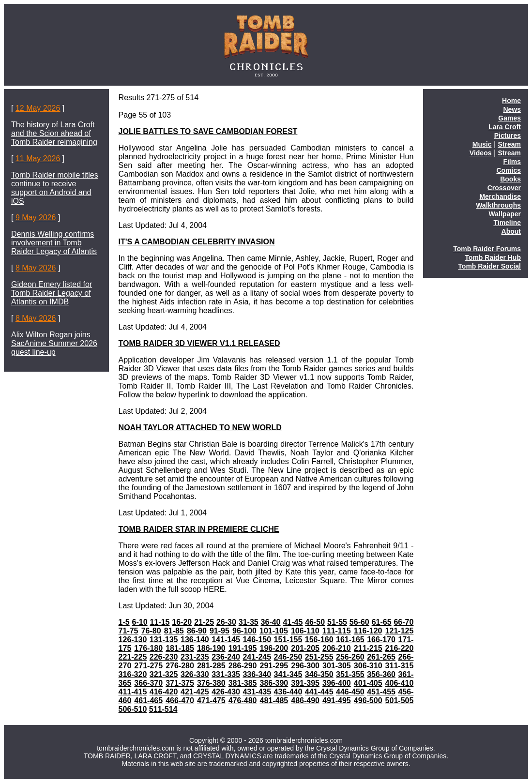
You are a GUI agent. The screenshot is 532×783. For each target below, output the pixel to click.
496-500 (368, 700)
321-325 (164, 674)
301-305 (337, 666)
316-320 (133, 674)
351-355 (350, 674)
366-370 (148, 683)
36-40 (271, 622)
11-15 (160, 622)
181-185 (180, 648)
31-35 (249, 622)
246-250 (288, 657)
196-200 (274, 648)
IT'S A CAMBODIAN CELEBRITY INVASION (197, 242)
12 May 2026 (38, 108)
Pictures (508, 136)
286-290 (243, 666)
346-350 (319, 674)
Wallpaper (505, 214)
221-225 (133, 657)
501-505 (400, 700)
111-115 (337, 631)
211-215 (368, 648)
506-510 (133, 709)
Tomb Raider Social (489, 266)
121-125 (400, 631)
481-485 (274, 700)
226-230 (164, 657)
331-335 (226, 674)
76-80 (151, 631)
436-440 (288, 692)
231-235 (195, 657)
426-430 (226, 692)
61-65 (382, 622)
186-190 (211, 648)
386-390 (274, 683)
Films (512, 162)
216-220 (400, 648)
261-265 (381, 657)
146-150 (257, 640)
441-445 (319, 692)
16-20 (182, 622)
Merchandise (500, 196)
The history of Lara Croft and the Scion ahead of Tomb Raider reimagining (54, 133)
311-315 (400, 666)
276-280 (180, 666)
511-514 (163, 709)
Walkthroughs (498, 205)
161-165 (350, 640)
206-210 (337, 648)
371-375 (180, 683)
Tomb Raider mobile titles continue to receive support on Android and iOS (55, 188)
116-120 (368, 631)
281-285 (211, 666)
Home (511, 101)
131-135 (164, 640)
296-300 (305, 666)
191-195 (243, 648)
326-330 (195, 674)
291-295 (274, 666)
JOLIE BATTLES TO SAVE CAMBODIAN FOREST (208, 131)
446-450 (350, 692)
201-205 (305, 648)
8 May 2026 (36, 268)
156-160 (319, 640)
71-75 (129, 631)
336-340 (257, 674)
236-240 (226, 657)
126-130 (133, 640)
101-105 (274, 631)
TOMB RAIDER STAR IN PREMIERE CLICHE (199, 529)
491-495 (337, 700)
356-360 (381, 674)
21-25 (204, 622)
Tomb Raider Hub (493, 257)
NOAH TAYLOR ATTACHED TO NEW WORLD (200, 428)
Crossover (504, 188)
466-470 (180, 700)
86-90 (197, 631)
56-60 (359, 622)
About (511, 231)
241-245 (257, 657)
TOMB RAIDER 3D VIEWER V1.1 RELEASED (199, 343)
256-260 (350, 657)
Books (510, 179)
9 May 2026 (36, 218)
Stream (509, 144)
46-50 (315, 622)
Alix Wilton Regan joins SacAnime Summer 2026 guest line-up (54, 343)
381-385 (243, 683)
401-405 (368, 683)
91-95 (220, 631)
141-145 (226, 640)
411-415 (133, 692)
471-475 (211, 700)
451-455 (381, 692)
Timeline (507, 223)
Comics (509, 170)
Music (482, 144)
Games (509, 118)
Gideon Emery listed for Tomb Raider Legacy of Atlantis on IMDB (52, 293)
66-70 (403, 622)
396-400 (337, 683)
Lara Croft (505, 127)
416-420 (164, 692)
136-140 (195, 640)
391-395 (305, 683)
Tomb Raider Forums (487, 249)
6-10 (140, 622)
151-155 (288, 640)
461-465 (148, 700)
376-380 (211, 683)
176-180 (148, 648)
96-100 (244, 631)
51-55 (337, 622)
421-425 (195, 692)
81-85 (174, 631)
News (512, 109)
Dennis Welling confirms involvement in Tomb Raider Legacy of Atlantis (54, 243)
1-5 (124, 622)
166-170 (381, 640)
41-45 (293, 622)
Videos (481, 153)
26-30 (226, 622)
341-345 (288, 674)
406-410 (400, 683)
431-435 (257, 692)
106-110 (305, 631)
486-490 (305, 700)
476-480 (243, 700)
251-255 (319, 657)
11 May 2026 (38, 158)
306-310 (368, 666)
